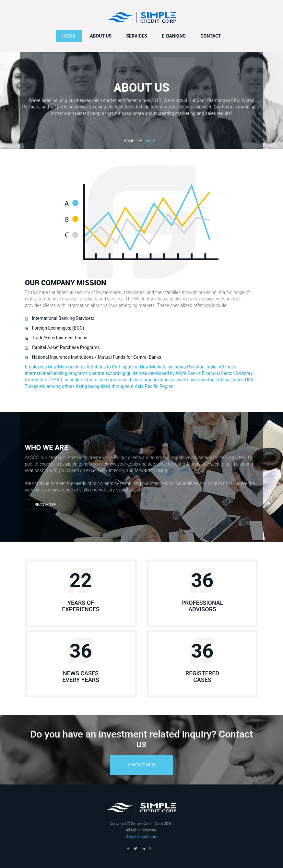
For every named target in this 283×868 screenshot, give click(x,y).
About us (101, 36)
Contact (211, 36)
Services (136, 36)
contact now (142, 765)
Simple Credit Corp (141, 837)
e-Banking (174, 36)
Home (69, 36)
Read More (45, 505)
